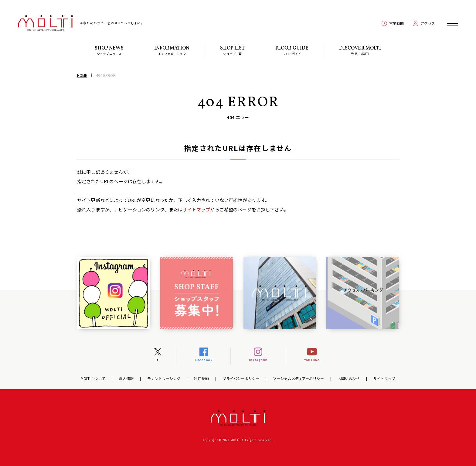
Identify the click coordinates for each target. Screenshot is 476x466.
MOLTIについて (93, 378)
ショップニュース (109, 50)
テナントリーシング (164, 378)
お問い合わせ (349, 378)
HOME (82, 75)
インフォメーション (172, 50)
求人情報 (126, 378)
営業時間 (397, 23)
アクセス (428, 23)
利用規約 (201, 378)
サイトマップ (196, 209)
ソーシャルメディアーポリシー (298, 378)
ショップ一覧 (232, 50)
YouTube (312, 360)
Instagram (258, 360)
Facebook (204, 360)
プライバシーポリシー (241, 378)
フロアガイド (292, 50)
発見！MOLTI (360, 50)
